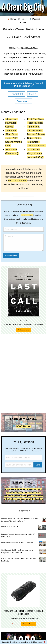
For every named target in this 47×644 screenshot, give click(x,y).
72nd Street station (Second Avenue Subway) (36, 131)
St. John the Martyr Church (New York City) (35, 153)
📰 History (23, 19)
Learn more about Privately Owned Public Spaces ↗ (23, 85)
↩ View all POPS (16, 94)
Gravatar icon (27, 215)
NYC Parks (23, 426)
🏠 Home (12, 19)
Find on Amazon (23, 330)
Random (33, 94)
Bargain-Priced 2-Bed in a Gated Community (17, 542)
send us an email (17, 180)
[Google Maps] (32, 48)
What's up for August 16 (10, 526)
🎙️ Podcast (35, 19)
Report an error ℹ (24, 101)
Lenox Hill (11, 130)
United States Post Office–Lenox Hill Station (36, 142)
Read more (16, 624)
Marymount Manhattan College (11, 123)
